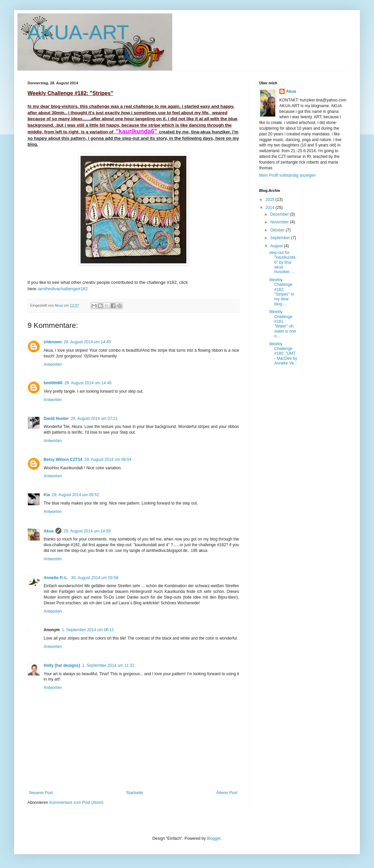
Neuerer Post (41, 793)
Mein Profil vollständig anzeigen (288, 175)
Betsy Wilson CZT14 (63, 460)
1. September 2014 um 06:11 (88, 630)
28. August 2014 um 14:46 (88, 383)
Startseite (135, 793)
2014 (271, 208)
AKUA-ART (78, 32)
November (280, 222)
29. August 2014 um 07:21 (94, 419)
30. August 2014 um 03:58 (95, 578)
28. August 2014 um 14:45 (87, 342)
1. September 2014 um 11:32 (108, 665)
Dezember (280, 214)
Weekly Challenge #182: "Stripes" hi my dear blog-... (282, 292)
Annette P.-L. (56, 578)
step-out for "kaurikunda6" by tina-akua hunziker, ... (282, 262)
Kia (47, 495)
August (277, 246)
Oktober (278, 230)
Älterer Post (227, 793)
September (281, 238)
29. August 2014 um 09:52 (76, 495)
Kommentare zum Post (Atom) (76, 802)
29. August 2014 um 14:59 (87, 531)
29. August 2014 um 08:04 (108, 460)
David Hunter (56, 419)
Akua (49, 531)
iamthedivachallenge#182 (63, 289)
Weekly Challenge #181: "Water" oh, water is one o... (283, 324)
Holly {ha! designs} (62, 665)
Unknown (53, 342)
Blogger (214, 838)
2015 (271, 200)
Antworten (53, 364)
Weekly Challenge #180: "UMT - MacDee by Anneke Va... (283, 354)
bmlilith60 (53, 383)
